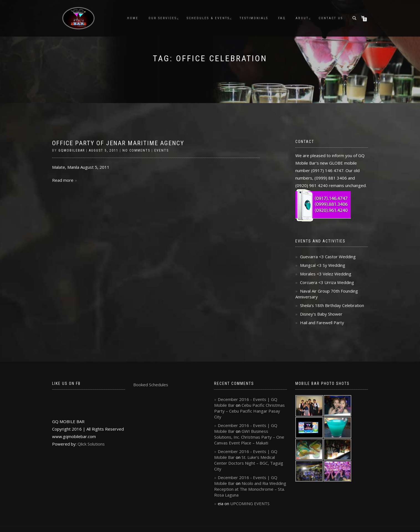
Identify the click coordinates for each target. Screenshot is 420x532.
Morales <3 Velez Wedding (326, 274)
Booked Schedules (151, 385)
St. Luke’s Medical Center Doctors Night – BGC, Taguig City (249, 463)
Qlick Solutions (91, 444)
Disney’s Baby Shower (321, 314)
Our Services (163, 18)
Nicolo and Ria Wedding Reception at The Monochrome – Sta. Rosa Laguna (250, 489)
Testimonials (254, 18)
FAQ (282, 18)
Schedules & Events (208, 18)
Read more (63, 180)
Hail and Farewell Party (322, 323)
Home (133, 18)
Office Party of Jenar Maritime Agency (118, 143)
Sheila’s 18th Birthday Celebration (332, 305)
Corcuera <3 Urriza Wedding (327, 282)
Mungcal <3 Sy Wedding (323, 265)
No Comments (136, 150)
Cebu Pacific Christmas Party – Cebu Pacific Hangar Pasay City (249, 411)
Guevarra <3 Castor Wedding (328, 257)
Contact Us (331, 18)
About (302, 18)
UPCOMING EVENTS (250, 503)
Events (162, 150)
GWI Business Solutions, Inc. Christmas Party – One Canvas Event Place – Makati (249, 437)
